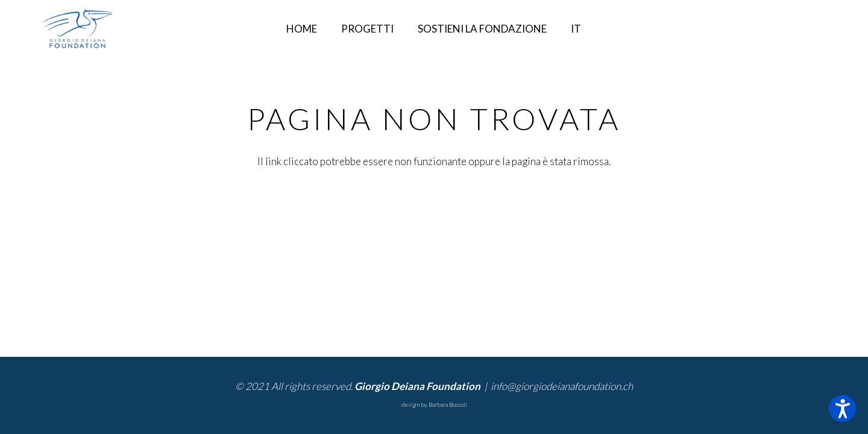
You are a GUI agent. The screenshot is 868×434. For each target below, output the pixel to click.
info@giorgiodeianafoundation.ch (562, 386)
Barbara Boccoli (448, 404)
